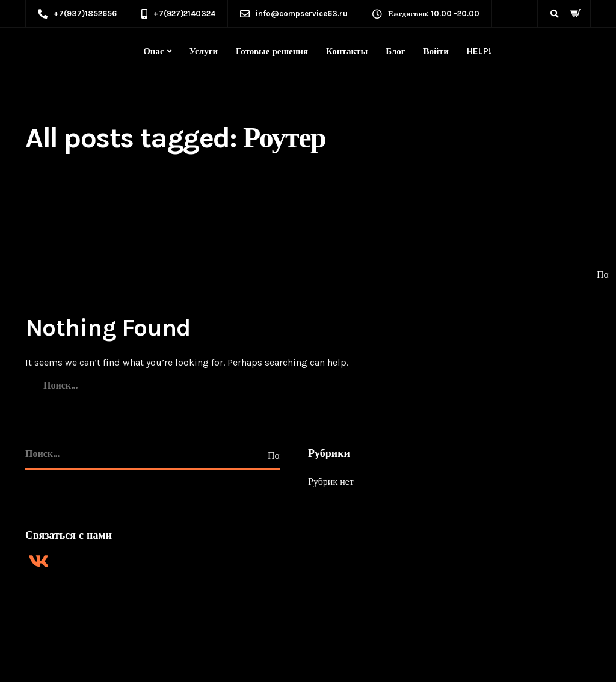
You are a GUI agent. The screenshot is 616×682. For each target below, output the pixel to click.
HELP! (479, 51)
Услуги (204, 51)
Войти (436, 51)
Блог (395, 51)
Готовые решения (272, 51)
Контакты (347, 51)
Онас (153, 51)
